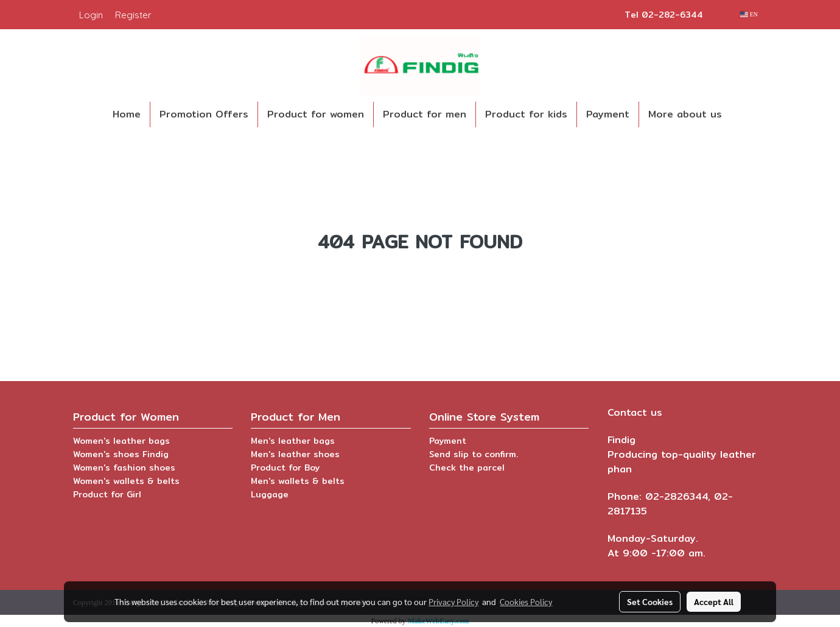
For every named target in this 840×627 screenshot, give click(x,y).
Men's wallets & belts (298, 481)
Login (91, 15)
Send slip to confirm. (474, 454)
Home (127, 114)
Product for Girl (107, 494)
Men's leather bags (293, 441)
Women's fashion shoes (124, 468)
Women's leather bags (121, 441)
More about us (685, 114)
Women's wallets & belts (126, 481)
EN (749, 14)
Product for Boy (285, 468)
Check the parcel (467, 468)
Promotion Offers (204, 114)
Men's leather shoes (295, 454)
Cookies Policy (526, 601)
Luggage (270, 494)
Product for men (425, 114)
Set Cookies (650, 601)
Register (133, 15)
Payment (608, 114)
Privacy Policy (453, 601)
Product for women (316, 114)
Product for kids (526, 114)
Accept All (714, 601)
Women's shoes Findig (121, 454)
